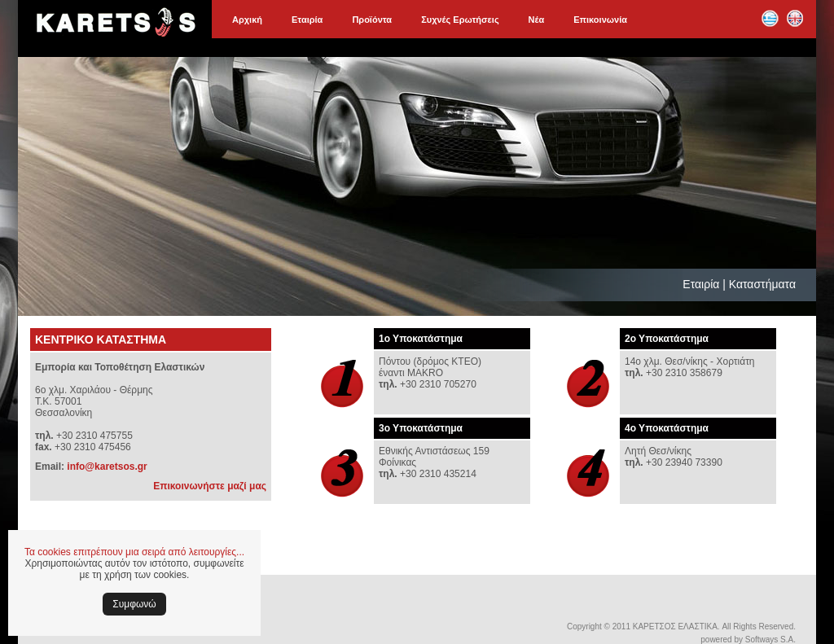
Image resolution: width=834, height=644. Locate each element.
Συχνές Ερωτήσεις (460, 20)
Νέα (537, 20)
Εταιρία (307, 20)
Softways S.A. (770, 640)
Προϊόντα (372, 20)
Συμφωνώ (134, 604)
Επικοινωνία (600, 20)
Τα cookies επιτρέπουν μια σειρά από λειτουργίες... (134, 552)
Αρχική (247, 20)
